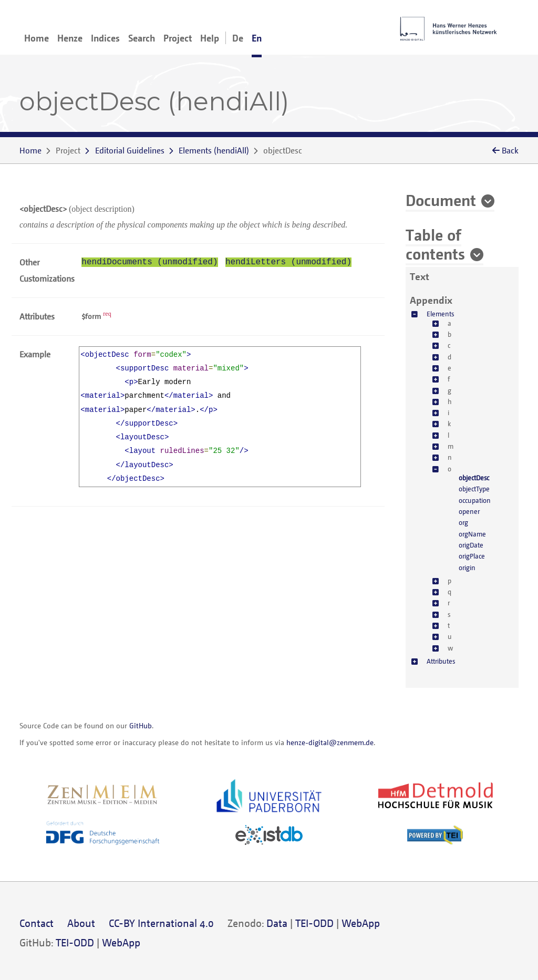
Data (277, 923)
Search (142, 38)
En (257, 38)
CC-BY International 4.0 (161, 923)
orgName (472, 534)
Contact (37, 923)
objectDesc (474, 478)
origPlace (472, 556)
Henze (70, 38)
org (463, 522)
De (238, 38)
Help (210, 38)
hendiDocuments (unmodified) (149, 262)
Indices (105, 38)
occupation (475, 500)
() (214, 150)
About (81, 923)
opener (469, 511)
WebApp (361, 923)
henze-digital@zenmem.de (330, 742)
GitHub (141, 725)
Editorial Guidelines (130, 150)
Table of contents (435, 244)
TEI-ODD (314, 923)
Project (178, 38)
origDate (471, 545)
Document (441, 200)
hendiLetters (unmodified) (288, 262)
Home (37, 38)
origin (467, 568)
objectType (474, 489)
